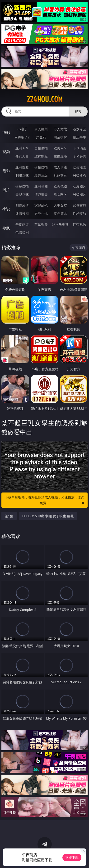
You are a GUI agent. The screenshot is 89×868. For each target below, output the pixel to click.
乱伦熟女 (60, 175)
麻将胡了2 (22, 137)
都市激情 (22, 205)
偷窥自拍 (22, 186)
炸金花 (41, 137)
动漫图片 (80, 186)
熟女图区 (60, 194)
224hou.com (45, 99)
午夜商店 (22, 224)
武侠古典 (80, 205)
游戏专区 (80, 129)
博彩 (6, 132)
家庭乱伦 (41, 205)
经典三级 (41, 175)
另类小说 (41, 213)
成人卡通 (60, 167)
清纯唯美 (41, 194)
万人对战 (60, 129)
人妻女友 (60, 205)
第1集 (9, 516)
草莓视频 (41, 224)
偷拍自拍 (41, 167)
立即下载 (72, 857)
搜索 (78, 111)
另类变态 (80, 175)
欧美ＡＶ (60, 148)
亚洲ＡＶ (22, 148)
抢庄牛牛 (80, 137)
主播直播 (60, 156)
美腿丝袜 (22, 194)
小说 (6, 209)
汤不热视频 (60, 224)
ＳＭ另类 (80, 156)
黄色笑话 (60, 213)
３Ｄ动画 (80, 148)
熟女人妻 (22, 156)
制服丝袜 (22, 175)
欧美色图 (60, 186)
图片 (6, 190)
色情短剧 (22, 232)
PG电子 (22, 129)
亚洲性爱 (22, 167)
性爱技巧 (80, 213)
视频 (6, 152)
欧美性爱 (80, 167)
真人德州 (41, 129)
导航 (6, 228)
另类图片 (80, 194)
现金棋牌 (60, 137)
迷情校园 (22, 213)
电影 (6, 171)
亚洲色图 (41, 186)
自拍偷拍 (41, 148)
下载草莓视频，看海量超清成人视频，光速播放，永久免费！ (45, 500)
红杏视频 (80, 224)
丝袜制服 (41, 156)
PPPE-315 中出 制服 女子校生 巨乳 (48, 516)
